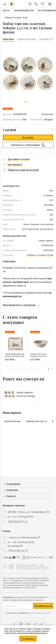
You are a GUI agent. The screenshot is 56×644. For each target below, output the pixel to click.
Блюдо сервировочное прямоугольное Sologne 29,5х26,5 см (15, 355)
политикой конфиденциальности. (32, 633)
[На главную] (12, 4)
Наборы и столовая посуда (40, 255)
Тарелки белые (12, 421)
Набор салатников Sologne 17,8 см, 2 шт (39, 355)
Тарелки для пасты (36, 421)
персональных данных (40, 613)
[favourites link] (43, 4)
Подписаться (43, 606)
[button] (27, 102)
